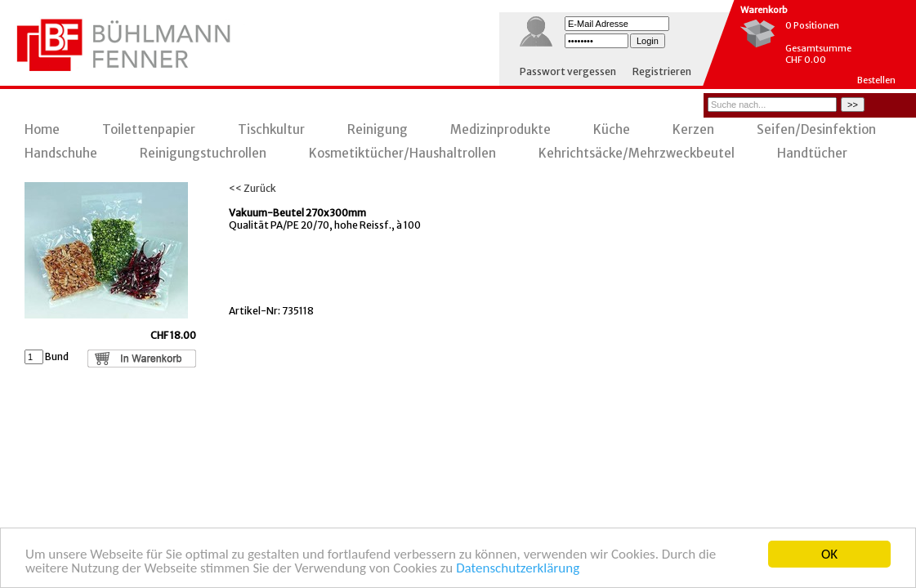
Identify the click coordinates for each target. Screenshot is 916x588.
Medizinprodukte (500, 129)
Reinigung (378, 129)
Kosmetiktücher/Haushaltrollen (402, 153)
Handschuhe (61, 153)
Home (42, 129)
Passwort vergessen (568, 71)
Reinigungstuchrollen (203, 153)
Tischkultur (271, 129)
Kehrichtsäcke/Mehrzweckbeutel (637, 153)
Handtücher (812, 153)
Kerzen (693, 129)
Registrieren (662, 71)
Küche (612, 129)
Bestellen (876, 80)
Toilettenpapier (149, 129)
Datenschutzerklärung (518, 569)
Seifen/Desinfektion (816, 129)
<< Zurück (252, 188)
